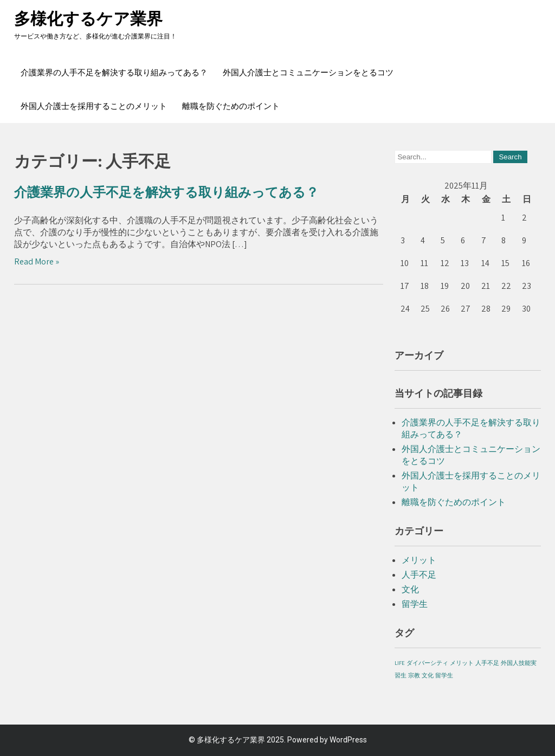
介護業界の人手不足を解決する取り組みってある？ (114, 73)
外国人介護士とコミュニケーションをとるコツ (308, 73)
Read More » (37, 261)
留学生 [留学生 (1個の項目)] (444, 675)
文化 (410, 589)
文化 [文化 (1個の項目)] (428, 675)
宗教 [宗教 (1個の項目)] (414, 675)
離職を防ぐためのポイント (231, 106)
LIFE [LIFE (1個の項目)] (400, 663)
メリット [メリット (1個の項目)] (462, 663)
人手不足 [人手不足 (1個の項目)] (487, 663)
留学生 (415, 604)
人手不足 (419, 575)
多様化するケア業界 (88, 19)
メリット (419, 560)
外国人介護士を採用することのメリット (94, 106)
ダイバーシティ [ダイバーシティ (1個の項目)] (427, 663)
